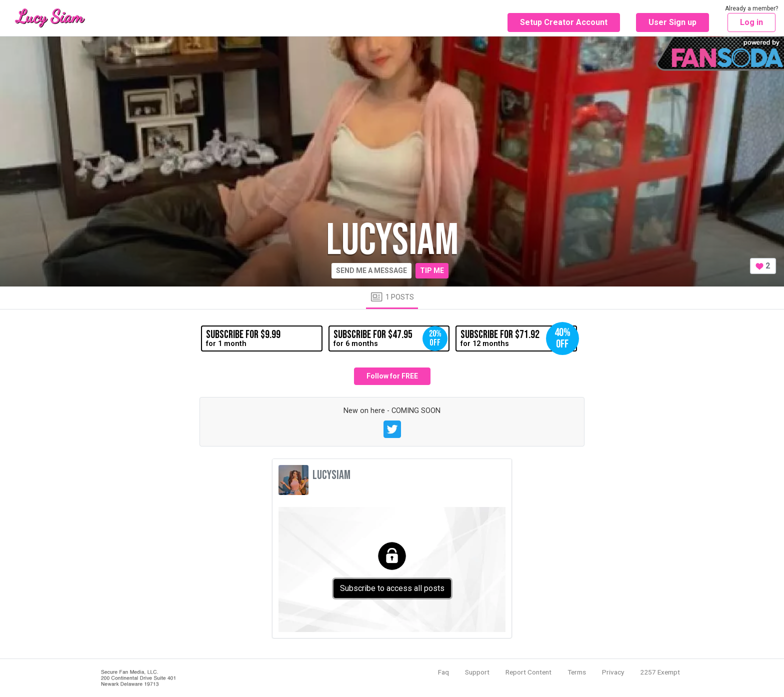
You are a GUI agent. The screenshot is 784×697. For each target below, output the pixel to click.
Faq (443, 672)
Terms (577, 672)
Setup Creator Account (564, 22)
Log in (751, 22)
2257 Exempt (660, 672)
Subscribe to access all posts (392, 588)
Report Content (528, 672)
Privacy (613, 672)
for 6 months (390, 338)
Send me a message (371, 270)
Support (477, 672)
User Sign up (672, 22)
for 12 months (518, 338)
